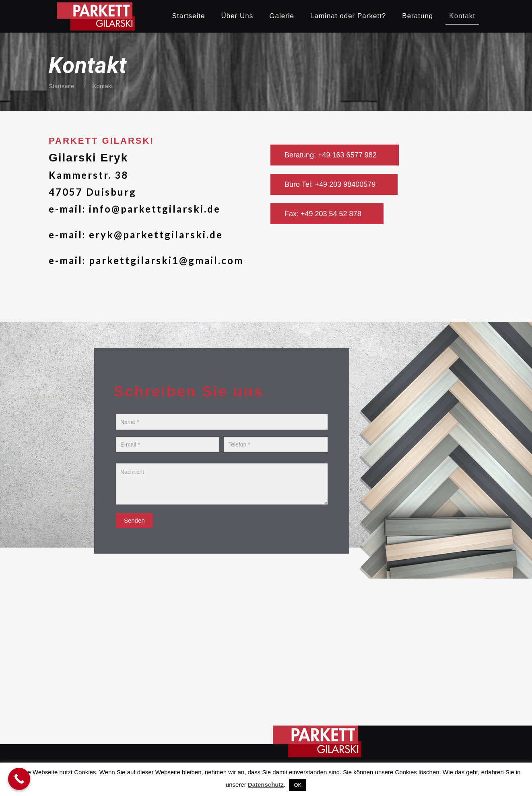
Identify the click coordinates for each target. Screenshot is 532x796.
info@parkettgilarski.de (155, 209)
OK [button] (298, 785)
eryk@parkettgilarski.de (156, 235)
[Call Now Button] (19, 779)
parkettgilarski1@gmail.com (166, 260)
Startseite (61, 86)
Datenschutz (266, 785)
